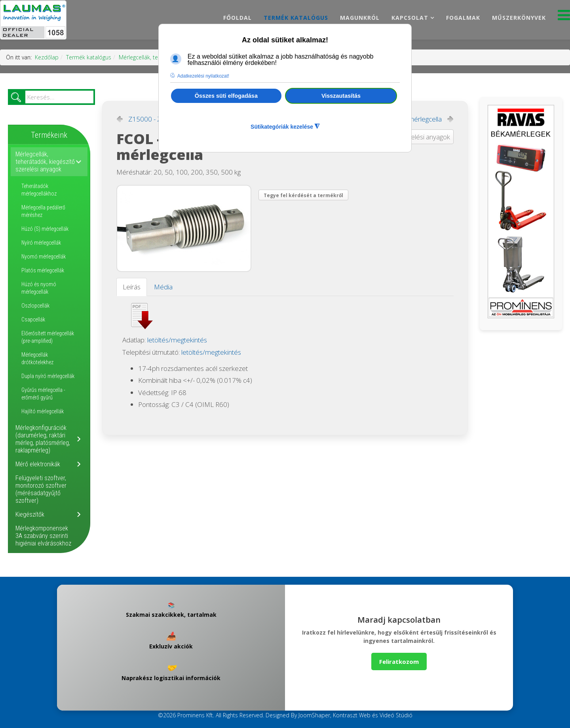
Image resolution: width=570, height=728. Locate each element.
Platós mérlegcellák (43, 270)
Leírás (132, 287)
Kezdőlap (47, 57)
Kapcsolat (410, 18)
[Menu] (564, 17)
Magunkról (360, 18)
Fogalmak (463, 18)
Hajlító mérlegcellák (43, 411)
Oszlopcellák (35, 306)
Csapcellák (33, 319)
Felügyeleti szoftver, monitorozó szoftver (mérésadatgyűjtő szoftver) (41, 489)
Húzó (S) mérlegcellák (45, 229)
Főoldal (237, 18)
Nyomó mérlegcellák (44, 257)
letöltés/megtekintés (177, 340)
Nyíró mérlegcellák (41, 243)
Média (163, 287)
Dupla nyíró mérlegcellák (48, 376)
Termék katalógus (296, 18)
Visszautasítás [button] (341, 96)
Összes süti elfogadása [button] (226, 96)
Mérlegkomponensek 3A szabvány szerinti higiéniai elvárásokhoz (43, 536)
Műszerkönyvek (519, 18)
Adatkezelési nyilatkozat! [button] (203, 76)
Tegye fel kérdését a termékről (303, 195)
